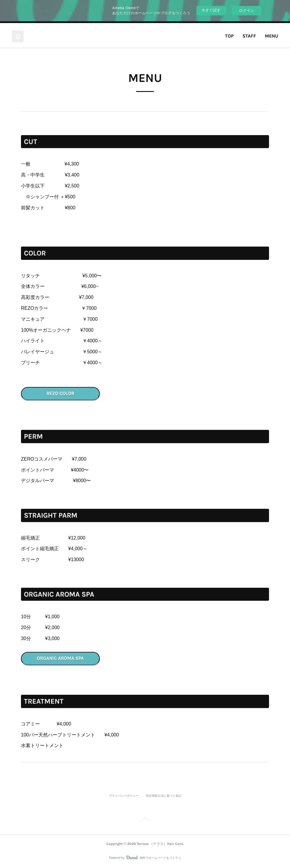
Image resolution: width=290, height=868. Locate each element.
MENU (272, 36)
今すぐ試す (211, 10)
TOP (229, 36)
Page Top (145, 820)
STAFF (249, 36)
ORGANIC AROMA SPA (60, 658)
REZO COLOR (61, 393)
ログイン (247, 10)
